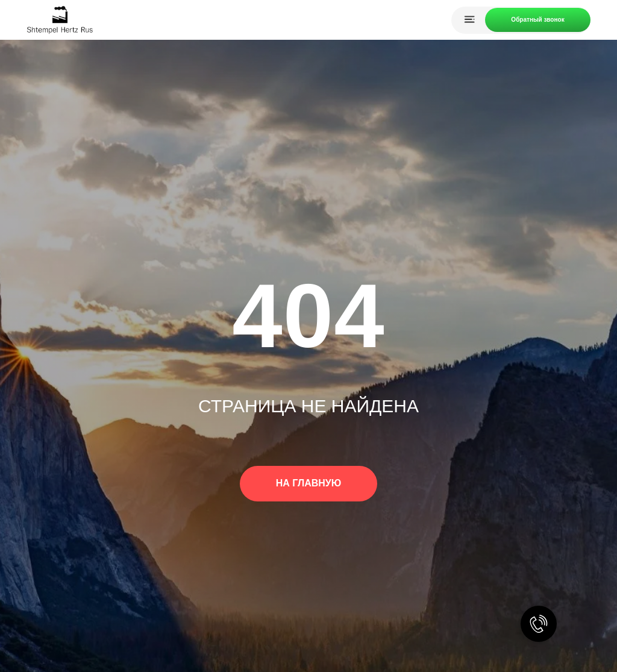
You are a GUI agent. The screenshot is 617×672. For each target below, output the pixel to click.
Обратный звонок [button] (537, 20)
